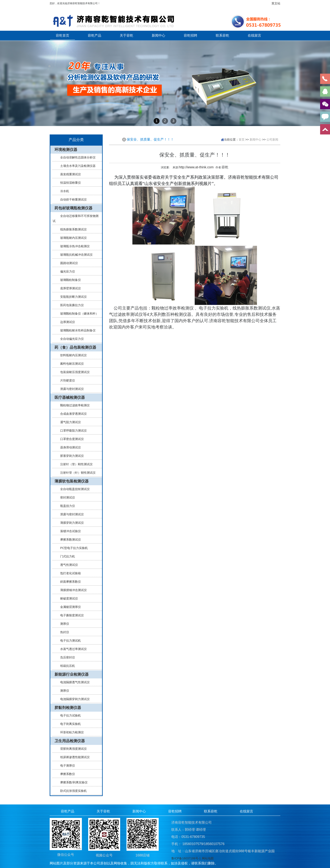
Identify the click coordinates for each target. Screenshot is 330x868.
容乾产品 (94, 35)
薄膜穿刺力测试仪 (70, 523)
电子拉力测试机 (69, 641)
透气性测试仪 (67, 565)
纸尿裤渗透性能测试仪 (73, 757)
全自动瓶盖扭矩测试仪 (73, 489)
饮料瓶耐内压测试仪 (72, 355)
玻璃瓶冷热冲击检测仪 (73, 246)
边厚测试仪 (66, 322)
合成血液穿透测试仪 (72, 414)
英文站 (276, 3)
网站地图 (208, 858)
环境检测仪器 (66, 150)
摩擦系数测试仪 (69, 540)
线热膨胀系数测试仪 (72, 229)
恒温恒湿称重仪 (69, 183)
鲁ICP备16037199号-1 (186, 858)
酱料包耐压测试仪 (70, 364)
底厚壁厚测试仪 (69, 288)
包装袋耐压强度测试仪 (73, 372)
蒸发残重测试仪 (69, 174)
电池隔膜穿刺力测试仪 (73, 699)
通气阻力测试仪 (69, 422)
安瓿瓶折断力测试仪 (72, 297)
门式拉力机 (66, 556)
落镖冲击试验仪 (69, 531)
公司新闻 (272, 140)
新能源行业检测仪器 (72, 674)
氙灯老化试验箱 (69, 573)
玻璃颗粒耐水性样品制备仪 (76, 330)
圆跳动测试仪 (67, 263)
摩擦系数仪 (66, 774)
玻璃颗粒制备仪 (69, 280)
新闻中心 (158, 35)
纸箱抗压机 (66, 666)
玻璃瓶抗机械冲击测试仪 (75, 255)
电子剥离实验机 (69, 724)
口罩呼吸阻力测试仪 (72, 431)
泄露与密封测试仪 (70, 389)
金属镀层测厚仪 (69, 607)
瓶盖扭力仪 (66, 506)
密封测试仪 (66, 497)
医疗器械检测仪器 (70, 397)
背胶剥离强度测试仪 (72, 749)
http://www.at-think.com (196, 167)
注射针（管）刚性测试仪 (75, 464)
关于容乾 (126, 35)
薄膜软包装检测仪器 (72, 481)
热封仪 (63, 632)
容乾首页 (63, 35)
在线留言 (254, 35)
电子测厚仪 (66, 766)
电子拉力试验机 (69, 715)
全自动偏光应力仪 (70, 339)
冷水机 (63, 191)
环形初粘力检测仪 (70, 732)
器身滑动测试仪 (69, 447)
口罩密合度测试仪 (70, 439)
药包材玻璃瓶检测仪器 (73, 208)
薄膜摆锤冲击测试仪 (72, 590)
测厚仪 (63, 624)
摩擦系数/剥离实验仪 (72, 782)
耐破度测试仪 (67, 598)
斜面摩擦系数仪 (69, 582)
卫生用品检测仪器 (70, 741)
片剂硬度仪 (66, 380)
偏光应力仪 (66, 271)
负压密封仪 (66, 657)
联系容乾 (222, 35)
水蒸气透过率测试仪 (72, 649)
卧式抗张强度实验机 (72, 791)
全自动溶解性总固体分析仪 (76, 157)
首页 (242, 140)
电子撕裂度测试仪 (70, 615)
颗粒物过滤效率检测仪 (73, 405)
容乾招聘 (190, 35)
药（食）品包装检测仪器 (75, 347)
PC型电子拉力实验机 (72, 548)
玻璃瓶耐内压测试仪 (72, 238)
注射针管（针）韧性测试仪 (76, 473)
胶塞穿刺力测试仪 (70, 456)
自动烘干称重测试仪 (72, 199)
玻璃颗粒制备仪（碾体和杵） (78, 314)
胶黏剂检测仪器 (68, 708)
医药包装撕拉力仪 (70, 305)
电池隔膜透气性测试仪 (73, 682)
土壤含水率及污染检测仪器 (76, 166)
